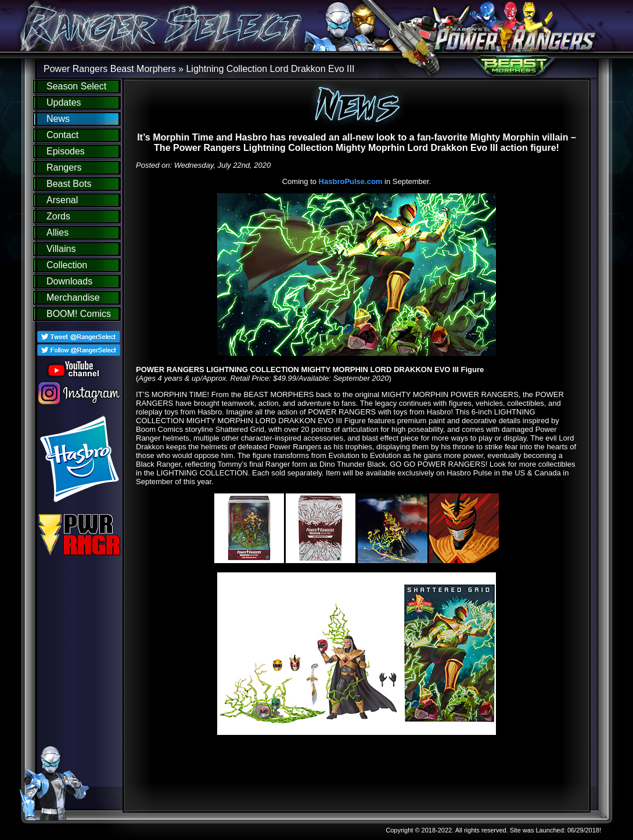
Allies (57, 232)
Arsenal (62, 200)
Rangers (64, 167)
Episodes (66, 151)
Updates (64, 102)
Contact (62, 135)
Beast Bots (69, 184)
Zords (58, 216)
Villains (61, 249)
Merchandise (73, 298)
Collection (67, 265)
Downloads (69, 281)
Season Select (76, 86)
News (58, 119)
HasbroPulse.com (351, 181)
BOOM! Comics (79, 314)
